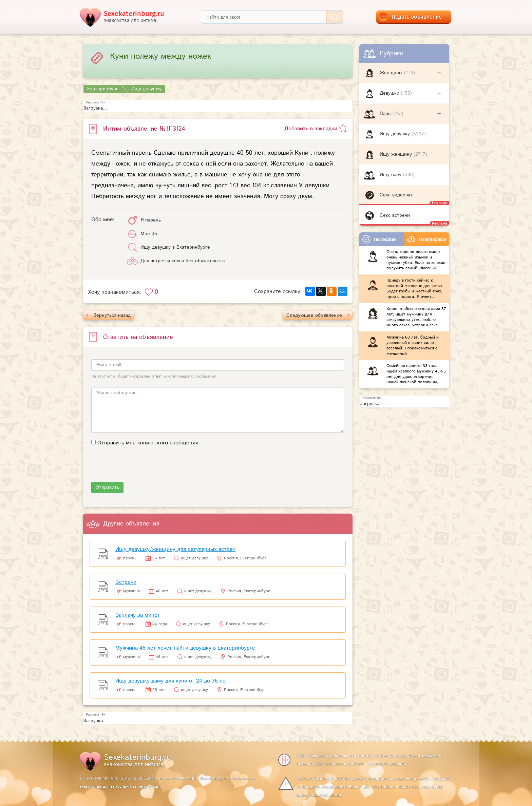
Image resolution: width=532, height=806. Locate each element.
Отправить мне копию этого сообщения (148, 443)
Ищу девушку (396, 134)
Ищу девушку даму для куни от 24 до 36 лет (172, 681)
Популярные (426, 239)
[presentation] (143, 468)
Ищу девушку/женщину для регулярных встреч (175, 549)
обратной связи (326, 795)
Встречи (126, 582)
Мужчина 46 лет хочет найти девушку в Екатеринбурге (185, 648)
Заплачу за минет (138, 615)
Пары (386, 114)
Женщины (392, 73)
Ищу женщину (397, 154)
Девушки (390, 93)
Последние (379, 239)
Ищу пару (391, 175)
